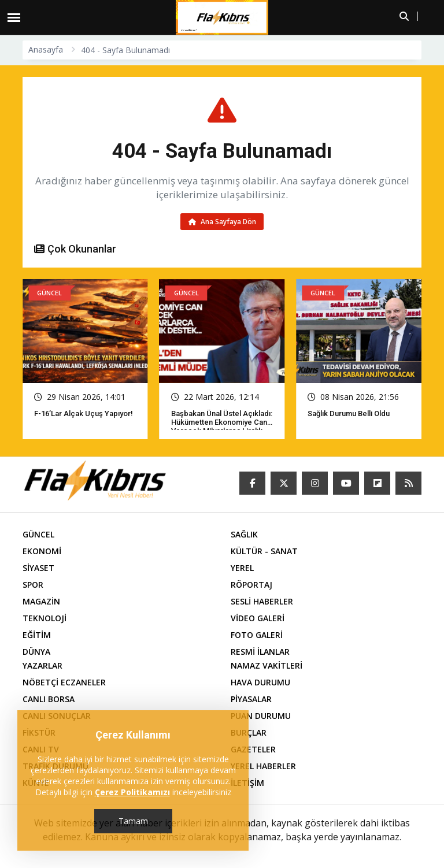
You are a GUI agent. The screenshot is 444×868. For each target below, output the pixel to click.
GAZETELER (253, 750)
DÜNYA (36, 653)
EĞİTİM (37, 636)
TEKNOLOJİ (45, 619)
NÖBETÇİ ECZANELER (64, 683)
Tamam (133, 821)
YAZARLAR (42, 667)
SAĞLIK (244, 535)
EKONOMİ (42, 552)
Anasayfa (46, 49)
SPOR (33, 586)
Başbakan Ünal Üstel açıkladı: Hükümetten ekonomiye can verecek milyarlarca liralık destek (222, 428)
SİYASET (38, 569)
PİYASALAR (251, 700)
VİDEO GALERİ (258, 619)
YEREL (242, 569)
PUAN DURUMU (261, 717)
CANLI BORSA (49, 700)
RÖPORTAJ (251, 586)
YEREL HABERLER (263, 767)
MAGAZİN (41, 602)
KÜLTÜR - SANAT (264, 552)
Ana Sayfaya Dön (222, 222)
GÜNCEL (38, 535)
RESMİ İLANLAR (260, 653)
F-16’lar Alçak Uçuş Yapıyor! (84, 415)
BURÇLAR (249, 734)
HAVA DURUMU (260, 683)
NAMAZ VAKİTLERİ (267, 667)
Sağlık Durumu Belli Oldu (349, 415)
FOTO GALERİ (257, 636)
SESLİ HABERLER (262, 602)
